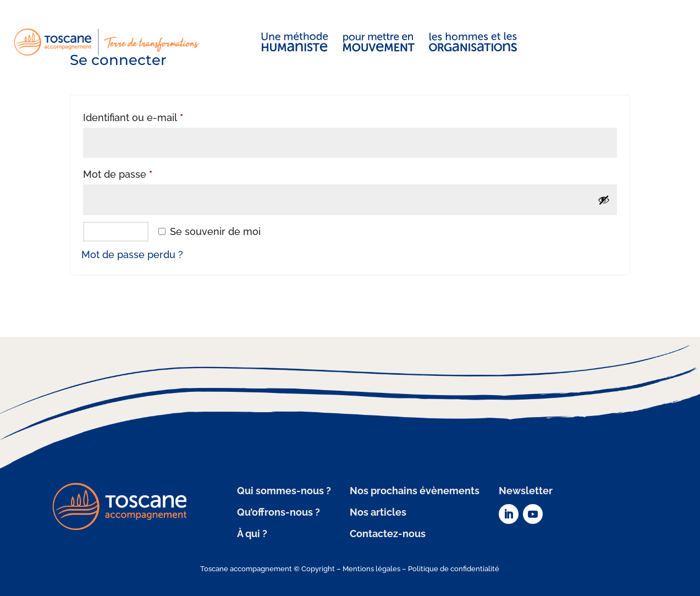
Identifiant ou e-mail (158, 116)
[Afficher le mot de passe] (604, 200)
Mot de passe (143, 172)
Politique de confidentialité (454, 569)
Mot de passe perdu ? (132, 255)
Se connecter (116, 231)
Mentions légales (371, 569)
